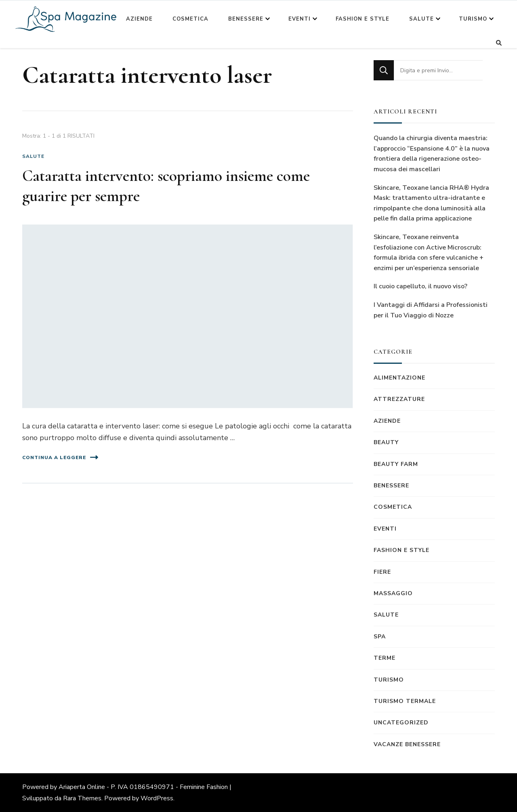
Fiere (382, 572)
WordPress (157, 798)
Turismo (473, 19)
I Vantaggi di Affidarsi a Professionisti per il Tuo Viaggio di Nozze (431, 310)
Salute (421, 19)
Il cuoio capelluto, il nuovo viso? (420, 286)
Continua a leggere (60, 457)
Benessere (246, 19)
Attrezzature (399, 399)
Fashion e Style (363, 19)
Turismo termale (405, 701)
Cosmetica (190, 19)
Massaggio (393, 593)
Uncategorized (401, 723)
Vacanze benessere (407, 744)
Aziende (139, 19)
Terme (385, 658)
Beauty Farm (396, 464)
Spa (380, 637)
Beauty (386, 442)
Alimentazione (399, 378)
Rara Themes (82, 798)
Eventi (299, 19)
